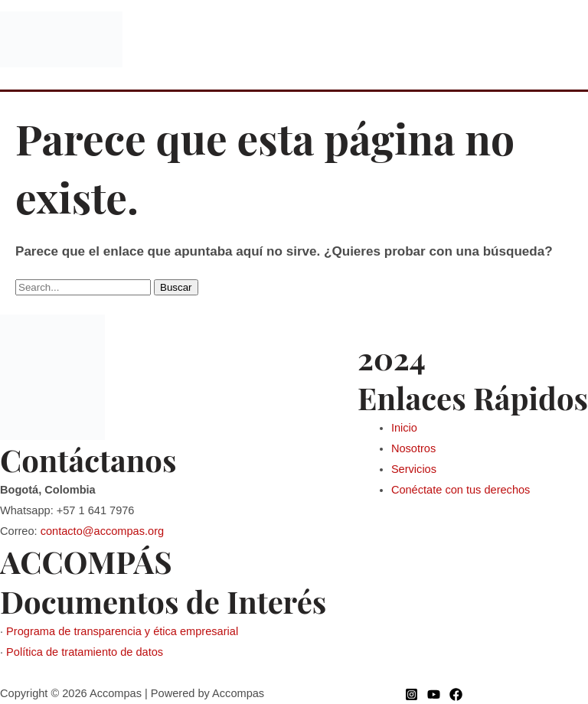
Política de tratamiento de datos (85, 652)
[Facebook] (456, 694)
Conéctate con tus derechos (461, 490)
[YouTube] (434, 694)
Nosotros (413, 448)
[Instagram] (412, 694)
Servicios (414, 469)
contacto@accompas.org (102, 531)
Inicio (404, 428)
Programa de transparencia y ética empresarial (122, 631)
